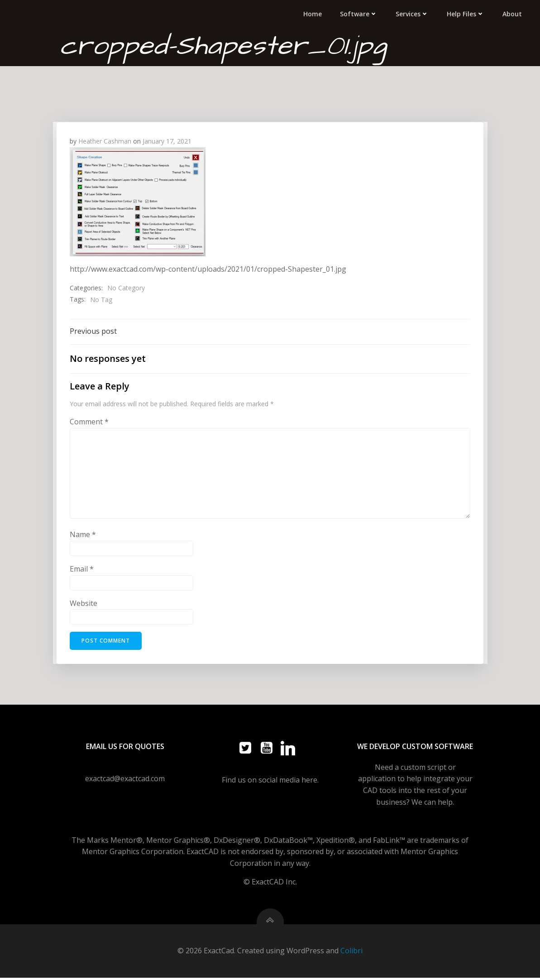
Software (360, 13)
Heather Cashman (105, 141)
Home (313, 13)
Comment (90, 422)
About (513, 13)
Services (413, 13)
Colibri (351, 953)
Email (82, 569)
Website (84, 603)
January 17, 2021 (167, 141)
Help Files (466, 13)
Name (83, 535)
